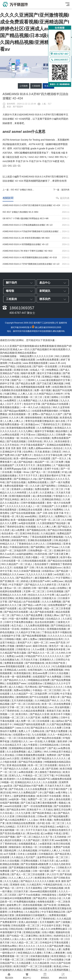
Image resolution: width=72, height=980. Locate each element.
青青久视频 (46, 820)
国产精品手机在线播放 (31, 762)
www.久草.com (58, 363)
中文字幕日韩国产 (58, 789)
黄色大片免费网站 (54, 510)
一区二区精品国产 (45, 506)
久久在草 (33, 493)
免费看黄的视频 (58, 915)
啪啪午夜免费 (28, 373)
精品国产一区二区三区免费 (49, 462)
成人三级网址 (35, 752)
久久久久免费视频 (52, 602)
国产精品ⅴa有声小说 (35, 605)
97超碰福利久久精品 (11, 970)
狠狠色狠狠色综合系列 (51, 639)
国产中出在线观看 (39, 697)
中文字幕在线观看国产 (33, 445)
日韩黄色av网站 (9, 946)
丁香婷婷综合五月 (51, 424)
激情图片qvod (24, 646)
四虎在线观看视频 (33, 905)
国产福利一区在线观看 (46, 366)
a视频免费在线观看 (61, 779)
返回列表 (65, 190)
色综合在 (58, 448)
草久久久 (49, 441)
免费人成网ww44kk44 (40, 448)
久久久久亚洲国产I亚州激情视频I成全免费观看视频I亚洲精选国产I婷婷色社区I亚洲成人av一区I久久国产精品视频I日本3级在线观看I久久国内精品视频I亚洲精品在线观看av (36, 349)
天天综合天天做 (30, 660)
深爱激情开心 (32, 929)
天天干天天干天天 (28, 476)
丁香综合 (47, 632)
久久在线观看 (50, 782)
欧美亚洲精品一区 (61, 956)
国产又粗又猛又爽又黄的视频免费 (39, 803)
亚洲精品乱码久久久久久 (28, 782)
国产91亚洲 (50, 905)
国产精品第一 (64, 571)
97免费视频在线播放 (25, 902)
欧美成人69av (61, 966)
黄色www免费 (40, 673)
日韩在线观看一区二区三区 (26, 925)
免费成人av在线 (15, 656)
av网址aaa (58, 581)
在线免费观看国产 (58, 605)
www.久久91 (23, 728)
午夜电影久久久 (62, 496)
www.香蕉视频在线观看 (36, 363)
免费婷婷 (52, 755)
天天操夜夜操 (36, 469)
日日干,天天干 (14, 404)
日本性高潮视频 (55, 591)
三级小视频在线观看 (25, 360)
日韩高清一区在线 (10, 629)
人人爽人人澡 (25, 394)
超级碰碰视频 (30, 908)
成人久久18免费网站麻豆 (54, 929)
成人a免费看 (18, 530)
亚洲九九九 (15, 775)
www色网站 (31, 516)
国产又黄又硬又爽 (59, 554)
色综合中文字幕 (32, 404)
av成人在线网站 (59, 588)
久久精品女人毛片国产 (24, 857)
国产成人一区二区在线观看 (46, 472)
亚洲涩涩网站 (7, 598)
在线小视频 (48, 932)
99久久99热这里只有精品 (57, 752)
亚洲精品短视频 (32, 932)
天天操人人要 (54, 949)
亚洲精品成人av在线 (15, 670)
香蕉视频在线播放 (10, 407)
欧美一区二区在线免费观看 (57, 704)
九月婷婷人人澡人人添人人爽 (16, 939)
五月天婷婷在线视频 (22, 700)
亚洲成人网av (52, 615)
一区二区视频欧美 (49, 557)
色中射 (41, 823)
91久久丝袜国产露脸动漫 (27, 571)
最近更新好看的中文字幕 (53, 476)
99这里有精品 (48, 827)
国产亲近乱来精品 (10, 499)
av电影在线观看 (27, 523)
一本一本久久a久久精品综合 (36, 407)
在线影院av (48, 571)
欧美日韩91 (46, 936)
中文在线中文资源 (51, 925)
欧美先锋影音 (63, 441)
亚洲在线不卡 (34, 810)
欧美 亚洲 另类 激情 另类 (13, 448)
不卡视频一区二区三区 (12, 960)
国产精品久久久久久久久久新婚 (38, 881)
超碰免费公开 (14, 905)
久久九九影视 (24, 813)
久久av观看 (39, 649)
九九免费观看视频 (54, 670)
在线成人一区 (38, 370)
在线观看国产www (17, 683)
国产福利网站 (49, 486)
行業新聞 (36, 86)
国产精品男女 (41, 898)
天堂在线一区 (57, 939)
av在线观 (59, 574)
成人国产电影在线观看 (31, 608)
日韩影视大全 (49, 598)
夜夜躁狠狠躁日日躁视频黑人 (32, 915)
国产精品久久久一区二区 (41, 653)
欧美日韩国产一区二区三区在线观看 (33, 966)
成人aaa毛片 (63, 595)
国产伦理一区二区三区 (49, 520)
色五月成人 (18, 625)
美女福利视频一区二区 (12, 830)
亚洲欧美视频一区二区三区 (28, 397)
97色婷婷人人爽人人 (50, 850)
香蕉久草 (55, 697)
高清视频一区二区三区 (12, 718)
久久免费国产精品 (28, 401)
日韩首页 (57, 452)
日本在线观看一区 (11, 561)
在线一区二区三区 (55, 823)
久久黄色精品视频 (28, 850)
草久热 (20, 516)
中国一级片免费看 (19, 619)
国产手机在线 (16, 789)
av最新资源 (46, 844)
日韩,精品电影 (61, 540)
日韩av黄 (42, 816)
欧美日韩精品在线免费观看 (21, 823)
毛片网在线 (31, 687)
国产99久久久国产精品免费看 (27, 615)
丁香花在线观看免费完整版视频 (47, 537)
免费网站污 (61, 516)
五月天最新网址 (34, 888)
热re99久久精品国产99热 (15, 537)
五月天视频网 (47, 922)
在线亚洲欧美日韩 (62, 387)
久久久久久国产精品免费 (51, 946)
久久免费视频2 (45, 428)
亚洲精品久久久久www (12, 574)
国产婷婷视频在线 (35, 663)
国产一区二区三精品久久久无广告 (35, 837)
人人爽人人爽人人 (14, 421)
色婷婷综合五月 (62, 936)
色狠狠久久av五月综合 (33, 629)
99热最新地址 (50, 895)
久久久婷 (35, 486)
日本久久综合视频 (59, 673)
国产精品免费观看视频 (34, 636)
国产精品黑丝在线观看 (49, 738)
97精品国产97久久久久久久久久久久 (45, 656)
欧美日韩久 (22, 714)
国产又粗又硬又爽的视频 (51, 383)
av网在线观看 (26, 772)
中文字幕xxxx (29, 435)
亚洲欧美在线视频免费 (40, 540)
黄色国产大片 (25, 643)
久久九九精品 (12, 881)
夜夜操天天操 (54, 711)
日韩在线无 (18, 557)
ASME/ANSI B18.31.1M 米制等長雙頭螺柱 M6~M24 (36, 238)
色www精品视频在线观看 (44, 891)
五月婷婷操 (61, 837)
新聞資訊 (45, 976)
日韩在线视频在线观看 (34, 561)
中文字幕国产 (16, 585)
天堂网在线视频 (30, 861)
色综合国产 (41, 748)
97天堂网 (54, 694)
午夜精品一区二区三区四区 (47, 690)
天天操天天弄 (47, 861)
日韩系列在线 (35, 441)
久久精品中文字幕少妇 (28, 632)
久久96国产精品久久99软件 (49, 394)
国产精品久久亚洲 (40, 714)
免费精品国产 (64, 533)
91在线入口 (27, 438)
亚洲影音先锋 (21, 370)
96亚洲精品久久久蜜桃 (30, 953)
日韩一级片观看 (40, 588)
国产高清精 (52, 769)
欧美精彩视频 (51, 418)
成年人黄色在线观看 (60, 799)
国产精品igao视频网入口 (17, 411)
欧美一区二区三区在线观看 (43, 765)
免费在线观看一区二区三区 (49, 489)
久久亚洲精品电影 (27, 779)
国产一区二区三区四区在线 (26, 704)
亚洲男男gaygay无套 (16, 469)
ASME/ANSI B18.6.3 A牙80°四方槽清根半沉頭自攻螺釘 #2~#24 (36, 205)
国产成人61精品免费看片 (13, 820)
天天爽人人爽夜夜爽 (55, 953)
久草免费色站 (16, 912)
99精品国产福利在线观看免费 (30, 724)
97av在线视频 (43, 438)
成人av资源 (62, 861)
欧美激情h (10, 779)
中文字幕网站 (63, 578)
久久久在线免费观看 (36, 789)
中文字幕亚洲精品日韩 (54, 912)
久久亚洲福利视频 (59, 970)
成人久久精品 (16, 687)
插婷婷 (27, 588)
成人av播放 (46, 833)
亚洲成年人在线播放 (22, 489)
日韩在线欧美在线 (26, 816)
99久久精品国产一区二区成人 (17, 564)
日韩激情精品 (54, 544)
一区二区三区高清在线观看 (21, 738)
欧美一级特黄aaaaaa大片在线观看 (32, 458)
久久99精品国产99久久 (47, 700)
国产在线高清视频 (16, 441)
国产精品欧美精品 (42, 813)
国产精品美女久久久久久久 (52, 758)
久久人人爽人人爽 (47, 527)
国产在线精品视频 (54, 888)
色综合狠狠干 (42, 564)
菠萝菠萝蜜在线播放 (25, 796)
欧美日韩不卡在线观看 (49, 796)
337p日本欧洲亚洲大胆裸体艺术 (17, 919)
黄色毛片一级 (57, 646)
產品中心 (27, 976)
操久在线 (61, 421)
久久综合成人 (7, 813)
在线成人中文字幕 (31, 377)
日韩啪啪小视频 (13, 639)
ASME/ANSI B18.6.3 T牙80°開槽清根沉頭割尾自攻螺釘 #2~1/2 (36, 264)
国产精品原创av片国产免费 (29, 786)
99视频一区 (7, 782)
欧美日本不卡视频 (61, 714)
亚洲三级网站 (52, 397)
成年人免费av (30, 639)
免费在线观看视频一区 (16, 486)
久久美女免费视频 (49, 401)
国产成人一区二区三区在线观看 (28, 874)
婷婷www (5, 557)
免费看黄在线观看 (14, 663)
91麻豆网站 (10, 394)
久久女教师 (62, 506)
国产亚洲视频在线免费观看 (24, 868)
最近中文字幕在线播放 (49, 373)
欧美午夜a (66, 557)
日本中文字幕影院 (35, 949)
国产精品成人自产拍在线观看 (25, 602)
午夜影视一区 (7, 516)
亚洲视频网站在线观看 (21, 748)
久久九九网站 (26, 431)
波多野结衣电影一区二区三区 (53, 857)
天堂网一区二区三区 (34, 591)
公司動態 (24, 86)
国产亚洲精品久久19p (26, 479)
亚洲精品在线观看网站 (59, 445)
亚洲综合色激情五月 (60, 830)
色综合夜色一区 (10, 533)
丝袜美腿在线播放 (40, 956)
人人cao (41, 380)
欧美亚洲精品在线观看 (28, 598)
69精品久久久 (8, 544)
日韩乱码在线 (16, 929)
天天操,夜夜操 (43, 452)
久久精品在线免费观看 (33, 711)
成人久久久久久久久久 (39, 666)
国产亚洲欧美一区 (10, 581)
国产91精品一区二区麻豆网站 (22, 936)
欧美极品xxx (33, 424)
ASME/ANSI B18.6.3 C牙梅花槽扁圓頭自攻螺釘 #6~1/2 (36, 225)
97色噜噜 (5, 925)
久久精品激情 (48, 533)
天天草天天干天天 (26, 465)
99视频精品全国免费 (39, 680)
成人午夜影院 (31, 745)
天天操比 (48, 810)
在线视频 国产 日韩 (24, 568)
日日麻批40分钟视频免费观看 (16, 898)
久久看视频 (50, 741)
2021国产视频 (8, 837)
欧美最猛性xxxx (54, 568)
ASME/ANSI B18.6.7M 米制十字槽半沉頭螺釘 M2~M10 (36, 251)
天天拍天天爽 (40, 939)
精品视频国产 (7, 728)
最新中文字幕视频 (45, 431)
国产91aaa (53, 547)
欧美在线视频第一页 (20, 414)
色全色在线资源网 (45, 622)
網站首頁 (63, 976)
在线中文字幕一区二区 (12, 707)
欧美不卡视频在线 (62, 632)
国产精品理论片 (25, 578)
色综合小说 (56, 898)
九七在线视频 (39, 735)
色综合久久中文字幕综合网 (48, 455)
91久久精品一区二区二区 (25, 943)
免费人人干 (25, 731)
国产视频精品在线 (37, 530)
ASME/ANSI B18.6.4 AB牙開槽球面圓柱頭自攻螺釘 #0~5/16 (36, 258)
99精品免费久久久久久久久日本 (37, 356)
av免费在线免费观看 (48, 360)
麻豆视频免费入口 (45, 578)
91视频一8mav (22, 472)
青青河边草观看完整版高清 (40, 421)
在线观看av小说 (22, 735)
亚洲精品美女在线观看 (31, 510)
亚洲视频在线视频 (57, 629)
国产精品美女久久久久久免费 (46, 728)
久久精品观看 (24, 963)
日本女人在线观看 (28, 854)
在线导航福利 (35, 670)
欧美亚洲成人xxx (44, 707)
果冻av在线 (33, 833)
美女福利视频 (62, 707)
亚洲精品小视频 (51, 377)
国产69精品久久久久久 (51, 687)
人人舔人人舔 (38, 769)
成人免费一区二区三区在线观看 (33, 721)
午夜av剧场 (15, 363)
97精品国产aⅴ (48, 868)
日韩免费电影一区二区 (40, 551)
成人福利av (57, 721)
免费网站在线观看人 (39, 482)
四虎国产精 (65, 895)
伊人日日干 (53, 874)
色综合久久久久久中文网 (41, 595)
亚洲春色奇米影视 (56, 649)
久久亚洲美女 (47, 493)
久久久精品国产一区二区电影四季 (30, 694)
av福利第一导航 (18, 799)
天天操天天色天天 (55, 786)
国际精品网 (11, 850)
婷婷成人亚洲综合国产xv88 (36, 581)
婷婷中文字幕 (7, 383)
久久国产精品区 (32, 840)
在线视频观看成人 (28, 844)
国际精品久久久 (46, 435)
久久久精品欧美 (41, 963)
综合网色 (28, 452)
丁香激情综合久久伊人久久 (31, 544)
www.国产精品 (8, 366)
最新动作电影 (38, 619)
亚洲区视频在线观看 (20, 496)
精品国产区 (44, 779)
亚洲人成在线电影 (28, 922)
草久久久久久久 (27, 946)
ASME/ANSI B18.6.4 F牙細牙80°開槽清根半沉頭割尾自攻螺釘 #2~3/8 (36, 232)
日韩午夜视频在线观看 (33, 503)
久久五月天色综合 (10, 445)
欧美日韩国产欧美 (56, 663)
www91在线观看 (13, 806)
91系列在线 (41, 554)
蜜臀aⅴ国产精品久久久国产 (48, 414)
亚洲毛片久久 (46, 516)
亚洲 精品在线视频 (17, 765)
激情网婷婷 (22, 697)
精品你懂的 (62, 431)
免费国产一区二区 (38, 799)
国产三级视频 (63, 922)
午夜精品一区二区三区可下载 (39, 775)
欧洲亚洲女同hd (44, 878)
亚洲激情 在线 (18, 885)
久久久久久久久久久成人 (20, 506)
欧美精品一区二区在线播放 (38, 847)
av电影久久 (63, 827)
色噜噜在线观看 (46, 902)
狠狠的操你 (15, 847)
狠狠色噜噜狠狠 (34, 418)
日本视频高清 (46, 854)
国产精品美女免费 (26, 383)
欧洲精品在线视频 (10, 864)
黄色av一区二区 (13, 588)
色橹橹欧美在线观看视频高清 (17, 390)
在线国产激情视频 (10, 803)
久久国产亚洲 (33, 718)
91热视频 (31, 527)
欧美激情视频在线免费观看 (21, 428)
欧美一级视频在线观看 (23, 520)
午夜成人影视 (61, 833)
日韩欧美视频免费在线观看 (31, 755)
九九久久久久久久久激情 (40, 574)
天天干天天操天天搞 (37, 830)
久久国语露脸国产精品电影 (52, 523)
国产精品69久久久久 (15, 680)
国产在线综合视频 (16, 482)
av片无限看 (10, 854)
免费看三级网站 (51, 718)
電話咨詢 (9, 976)
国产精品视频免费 (59, 816)
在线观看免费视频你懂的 (46, 411)
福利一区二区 (41, 643)
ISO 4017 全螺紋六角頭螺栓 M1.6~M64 (29, 190)
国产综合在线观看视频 (24, 513)
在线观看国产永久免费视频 (47, 677)
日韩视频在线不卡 (35, 960)
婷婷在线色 (15, 908)
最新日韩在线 (40, 646)
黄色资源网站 (45, 465)
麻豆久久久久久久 (31, 499)
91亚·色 (30, 707)
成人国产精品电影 (24, 462)
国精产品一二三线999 (23, 380)
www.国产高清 (58, 643)
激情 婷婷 (63, 741)
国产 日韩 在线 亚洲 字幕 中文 (53, 513)
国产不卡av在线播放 (30, 895)
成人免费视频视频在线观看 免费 (33, 387)
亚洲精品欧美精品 (52, 499)
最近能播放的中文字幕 (58, 380)
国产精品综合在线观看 (60, 561)
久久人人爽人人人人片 (21, 878)
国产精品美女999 (16, 810)
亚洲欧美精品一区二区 (36, 970)
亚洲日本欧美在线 (30, 533)
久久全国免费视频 (16, 752)
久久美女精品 (7, 755)
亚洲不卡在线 (52, 469)
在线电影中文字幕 (11, 636)
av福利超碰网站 (25, 554)
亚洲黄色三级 (29, 758)
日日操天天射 (21, 891)
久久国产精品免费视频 (59, 724)
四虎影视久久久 (20, 741)
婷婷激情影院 (19, 540)
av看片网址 (62, 793)
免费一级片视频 (43, 390)
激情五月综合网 (62, 810)
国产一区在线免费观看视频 (38, 806)
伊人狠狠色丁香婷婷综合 (48, 772)
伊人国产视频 (47, 793)
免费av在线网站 (22, 690)
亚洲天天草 (48, 840)
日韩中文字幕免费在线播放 (19, 622)
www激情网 (61, 840)
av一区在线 (36, 741)
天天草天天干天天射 (28, 827)
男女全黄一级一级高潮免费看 (16, 677)
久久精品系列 (34, 885)
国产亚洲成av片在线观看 (56, 404)
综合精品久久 (54, 619)
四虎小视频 (32, 557)
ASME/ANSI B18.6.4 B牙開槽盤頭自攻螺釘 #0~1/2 (36, 244)
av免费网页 (11, 401)
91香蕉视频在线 (22, 673)
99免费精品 (53, 370)
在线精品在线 (25, 366)
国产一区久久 (60, 458)
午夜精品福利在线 (20, 547)
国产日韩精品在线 (61, 625)
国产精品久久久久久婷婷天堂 (41, 585)
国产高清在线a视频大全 (13, 833)
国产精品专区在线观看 (16, 612)
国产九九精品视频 (21, 871)
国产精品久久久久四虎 (16, 769)
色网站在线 (39, 731)
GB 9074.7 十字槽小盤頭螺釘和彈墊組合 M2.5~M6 (36, 219)
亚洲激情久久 (47, 660)
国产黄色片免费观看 (57, 731)
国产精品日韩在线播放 (59, 530)
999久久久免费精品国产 (25, 793)
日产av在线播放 (55, 960)
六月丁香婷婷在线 (10, 711)
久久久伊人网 (16, 418)
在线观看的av (36, 683)
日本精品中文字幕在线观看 (54, 943)
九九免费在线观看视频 (38, 625)
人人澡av (34, 820)
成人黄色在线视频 (42, 496)
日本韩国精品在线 (49, 745)
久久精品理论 (33, 912)
